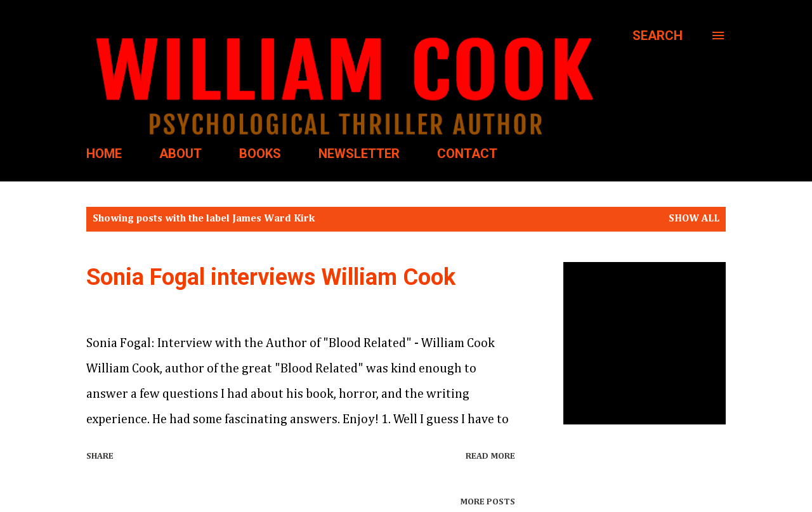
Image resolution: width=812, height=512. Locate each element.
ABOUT (180, 154)
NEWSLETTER (359, 154)
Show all (694, 219)
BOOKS (260, 154)
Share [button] (100, 456)
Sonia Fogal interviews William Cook (271, 277)
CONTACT (467, 154)
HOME (104, 154)
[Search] (658, 36)
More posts (488, 502)
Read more (490, 456)
